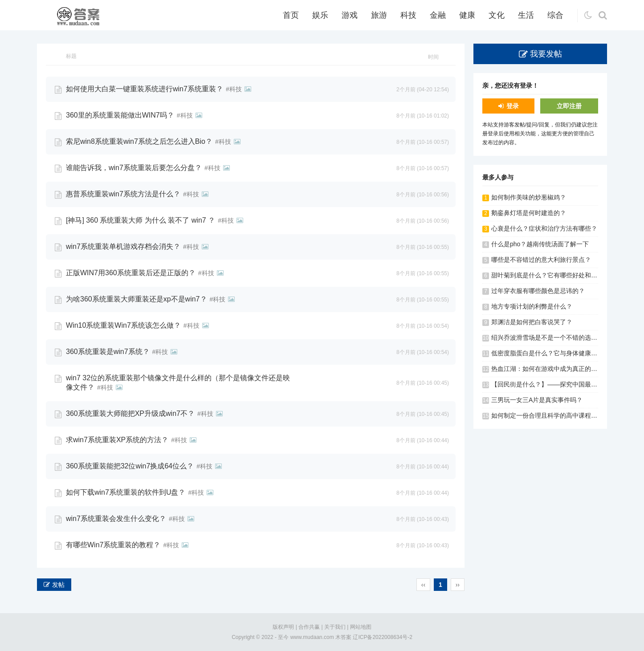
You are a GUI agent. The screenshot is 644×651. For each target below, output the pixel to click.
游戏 (350, 15)
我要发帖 (546, 54)
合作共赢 (309, 627)
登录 (513, 106)
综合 (555, 15)
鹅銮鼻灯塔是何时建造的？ (529, 213)
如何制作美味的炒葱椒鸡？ (529, 197)
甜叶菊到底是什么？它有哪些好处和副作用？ (554, 275)
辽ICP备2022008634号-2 (382, 637)
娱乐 (320, 15)
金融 (438, 15)
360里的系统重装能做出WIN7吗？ (120, 115)
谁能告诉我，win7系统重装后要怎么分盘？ (134, 168)
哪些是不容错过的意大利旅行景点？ (541, 260)
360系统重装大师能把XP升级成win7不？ (130, 413)
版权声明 (283, 627)
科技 (408, 15)
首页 (291, 15)
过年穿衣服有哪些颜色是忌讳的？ (538, 291)
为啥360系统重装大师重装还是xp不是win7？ (137, 299)
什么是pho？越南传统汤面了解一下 (540, 244)
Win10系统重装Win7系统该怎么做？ (123, 325)
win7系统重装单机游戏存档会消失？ (123, 246)
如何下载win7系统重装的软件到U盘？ (126, 492)
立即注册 (569, 106)
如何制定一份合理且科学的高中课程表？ (547, 415)
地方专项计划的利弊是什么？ (532, 306)
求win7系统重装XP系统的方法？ (117, 440)
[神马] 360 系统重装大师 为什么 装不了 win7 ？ (141, 220)
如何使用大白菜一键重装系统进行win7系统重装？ (145, 89)
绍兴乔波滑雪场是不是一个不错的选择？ (547, 338)
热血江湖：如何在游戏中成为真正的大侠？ (550, 369)
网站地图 (361, 627)
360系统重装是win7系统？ (108, 352)
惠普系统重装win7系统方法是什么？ (123, 194)
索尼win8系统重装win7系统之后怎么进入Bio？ (139, 141)
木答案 (343, 637)
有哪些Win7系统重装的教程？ (113, 545)
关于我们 (335, 627)
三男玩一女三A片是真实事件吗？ (537, 400)
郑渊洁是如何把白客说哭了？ (532, 322)
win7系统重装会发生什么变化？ (116, 519)
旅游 (379, 15)
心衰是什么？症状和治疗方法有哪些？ (544, 228)
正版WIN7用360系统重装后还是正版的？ (131, 273)
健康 (467, 15)
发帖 (58, 585)
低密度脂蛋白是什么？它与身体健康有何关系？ (557, 353)
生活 (526, 15)
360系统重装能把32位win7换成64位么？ (130, 466)
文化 (497, 15)
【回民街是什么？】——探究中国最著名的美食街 (560, 384)
